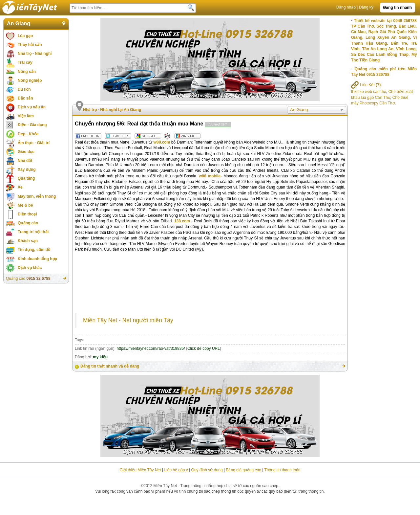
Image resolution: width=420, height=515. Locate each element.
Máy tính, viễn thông (37, 196)
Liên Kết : (367, 85)
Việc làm (26, 116)
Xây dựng (27, 169)
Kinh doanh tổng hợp (37, 259)
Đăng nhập (346, 7)
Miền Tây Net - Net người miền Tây (128, 320)
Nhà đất (25, 161)
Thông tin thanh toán (282, 470)
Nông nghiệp (30, 80)
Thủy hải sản (30, 45)
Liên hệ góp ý (176, 470)
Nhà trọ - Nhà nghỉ (35, 54)
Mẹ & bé (25, 205)
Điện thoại (27, 214)
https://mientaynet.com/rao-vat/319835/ (151, 348)
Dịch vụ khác (30, 268)
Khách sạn (28, 241)
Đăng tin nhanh (398, 8)
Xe (20, 187)
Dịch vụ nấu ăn (32, 107)
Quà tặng (26, 178)
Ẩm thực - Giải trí (34, 143)
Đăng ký (366, 7)
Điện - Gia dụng (32, 125)
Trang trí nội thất (33, 232)
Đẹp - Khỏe (28, 134)
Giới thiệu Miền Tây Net (140, 470)
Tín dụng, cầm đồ (34, 250)
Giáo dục (26, 152)
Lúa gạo (25, 36)
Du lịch (24, 89)
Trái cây (25, 62)
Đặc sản (25, 98)
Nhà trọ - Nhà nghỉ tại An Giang (112, 110)
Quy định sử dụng (207, 470)
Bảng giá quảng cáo (243, 470)
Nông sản (27, 72)
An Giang (19, 23)
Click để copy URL (204, 348)
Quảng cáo (28, 223)
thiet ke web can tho (369, 92)
